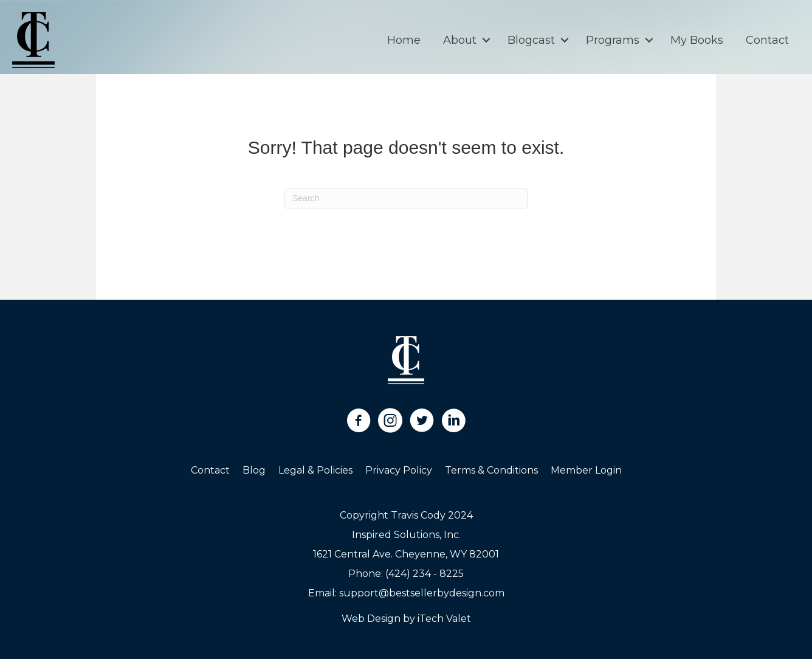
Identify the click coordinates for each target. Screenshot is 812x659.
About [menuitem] (460, 40)
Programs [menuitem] (613, 40)
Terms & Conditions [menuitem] (491, 470)
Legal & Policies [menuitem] (315, 470)
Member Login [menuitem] (586, 470)
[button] (486, 40)
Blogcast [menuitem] (531, 40)
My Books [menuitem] (697, 40)
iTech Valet (444, 619)
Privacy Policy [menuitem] (399, 470)
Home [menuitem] (404, 40)
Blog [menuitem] (254, 470)
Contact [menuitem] (767, 40)
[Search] (406, 198)
